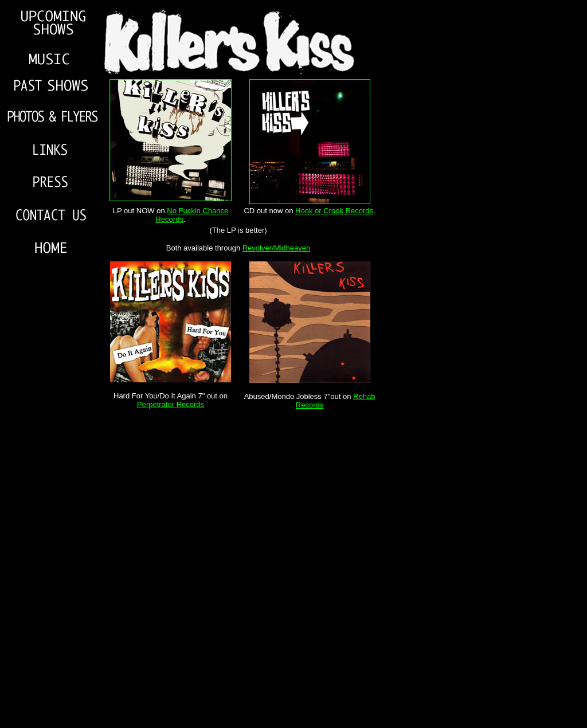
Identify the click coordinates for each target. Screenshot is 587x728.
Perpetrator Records (171, 404)
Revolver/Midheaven (277, 248)
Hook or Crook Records (334, 211)
